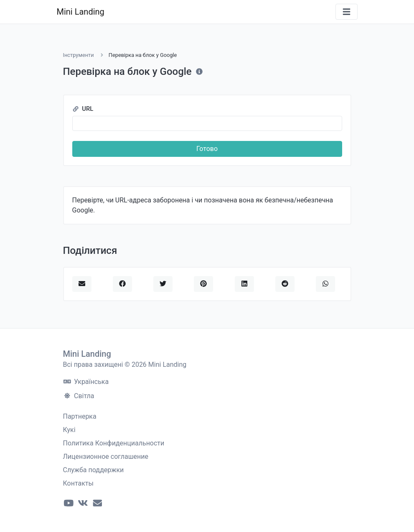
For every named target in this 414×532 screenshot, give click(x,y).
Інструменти (79, 55)
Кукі (69, 430)
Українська (86, 382)
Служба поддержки (94, 470)
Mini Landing (81, 12)
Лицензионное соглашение (106, 457)
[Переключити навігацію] (347, 12)
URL (83, 109)
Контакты (78, 483)
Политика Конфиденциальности (114, 443)
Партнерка (80, 416)
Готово (207, 149)
